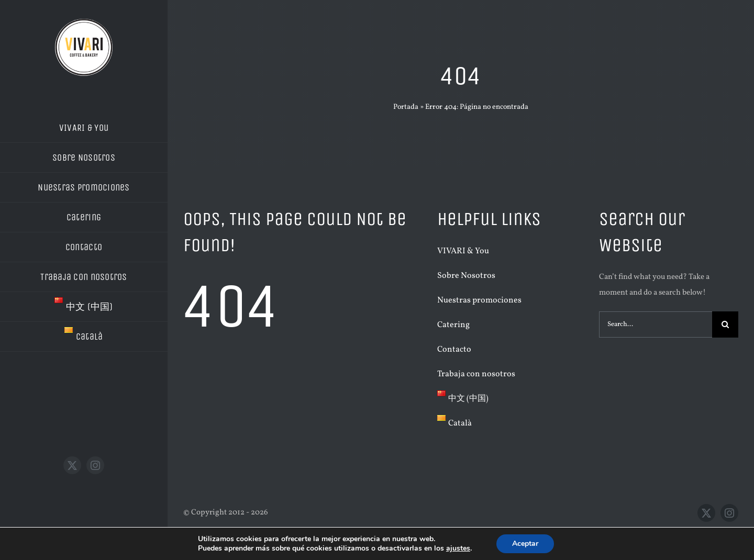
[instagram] (95, 465)
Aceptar (525, 544)
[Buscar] (725, 324)
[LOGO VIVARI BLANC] (84, 23)
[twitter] (72, 465)
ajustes (458, 548)
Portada (406, 107)
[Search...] (656, 324)
